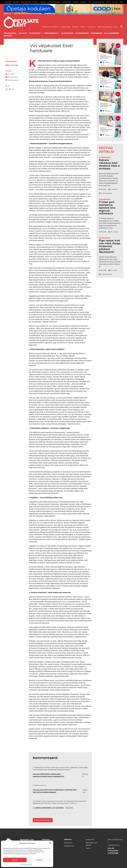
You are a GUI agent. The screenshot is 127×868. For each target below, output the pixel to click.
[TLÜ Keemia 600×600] (110, 126)
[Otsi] (121, 26)
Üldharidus (35, 33)
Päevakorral (10, 33)
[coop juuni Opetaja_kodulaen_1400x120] (63, 9)
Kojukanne (68, 843)
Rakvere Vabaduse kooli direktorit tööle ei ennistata (109, 164)
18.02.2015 (69, 808)
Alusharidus (67, 33)
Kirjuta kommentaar (43, 820)
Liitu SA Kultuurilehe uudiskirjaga (113, 851)
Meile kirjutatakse (104, 27)
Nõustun (15, 860)
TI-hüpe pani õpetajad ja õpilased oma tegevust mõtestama (107, 208)
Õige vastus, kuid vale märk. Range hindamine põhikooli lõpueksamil (110, 246)
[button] (50, 843)
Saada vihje (66, 27)
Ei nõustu (39, 860)
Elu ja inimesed (111, 33)
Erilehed (75, 27)
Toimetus (46, 840)
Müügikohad (69, 846)
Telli (82, 27)
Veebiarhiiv (90, 840)
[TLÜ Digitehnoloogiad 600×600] (110, 78)
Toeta (116, 27)
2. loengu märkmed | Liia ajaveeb (48, 808)
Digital (119, 865)
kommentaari (12, 80)
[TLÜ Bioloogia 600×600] (110, 102)
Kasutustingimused (26, 864)
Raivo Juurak (12, 65)
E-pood (90, 27)
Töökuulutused (50, 27)
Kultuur (8, 36)
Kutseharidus (82, 33)
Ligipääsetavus (114, 845)
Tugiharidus (96, 33)
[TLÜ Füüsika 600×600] (110, 54)
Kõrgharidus (51, 33)
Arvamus (23, 33)
